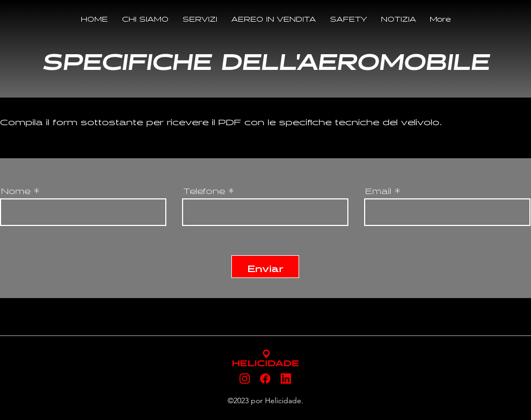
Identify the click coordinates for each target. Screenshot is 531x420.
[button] (200, 18)
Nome (16, 189)
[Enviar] (265, 267)
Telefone (204, 189)
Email (378, 189)
